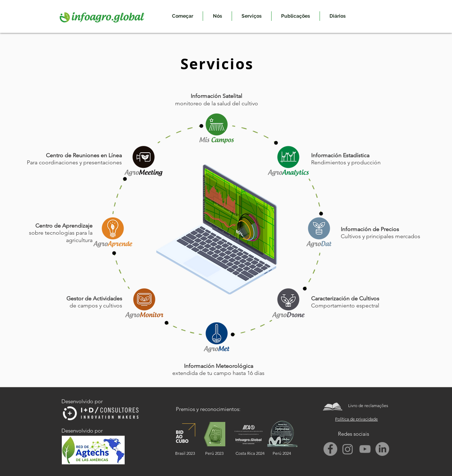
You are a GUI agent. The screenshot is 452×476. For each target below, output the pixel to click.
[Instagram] (348, 449)
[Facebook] (330, 449)
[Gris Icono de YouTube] (365, 449)
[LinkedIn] (382, 449)
